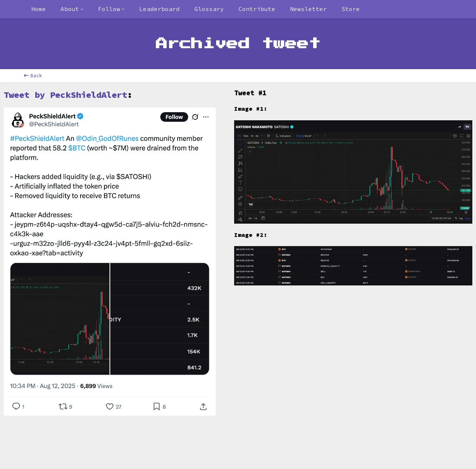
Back (33, 76)
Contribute (257, 9)
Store (351, 9)
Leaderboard (160, 9)
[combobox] (72, 9)
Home (39, 9)
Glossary (209, 9)
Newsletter (308, 9)
